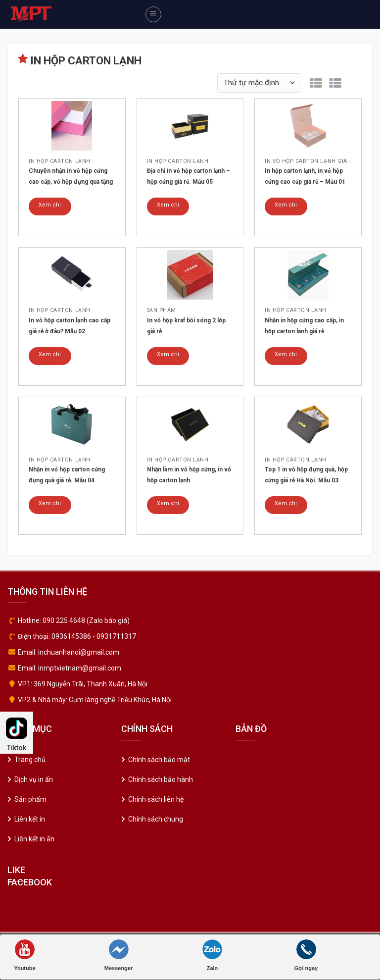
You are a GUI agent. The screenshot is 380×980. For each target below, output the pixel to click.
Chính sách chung (156, 819)
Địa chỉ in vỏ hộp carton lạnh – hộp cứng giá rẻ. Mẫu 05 (189, 176)
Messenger (119, 955)
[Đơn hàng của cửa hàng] (259, 83)
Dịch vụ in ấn (34, 779)
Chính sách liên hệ (156, 799)
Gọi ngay (306, 955)
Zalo (212, 955)
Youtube (24, 955)
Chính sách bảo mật (159, 760)
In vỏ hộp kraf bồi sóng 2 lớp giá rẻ (186, 326)
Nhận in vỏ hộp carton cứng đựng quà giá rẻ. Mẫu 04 (67, 475)
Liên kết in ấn (34, 839)
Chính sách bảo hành (161, 779)
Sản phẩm (30, 799)
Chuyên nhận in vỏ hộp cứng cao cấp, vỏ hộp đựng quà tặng (71, 176)
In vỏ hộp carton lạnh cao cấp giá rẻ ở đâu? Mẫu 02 (70, 326)
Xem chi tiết (50, 208)
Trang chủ (30, 760)
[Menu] (153, 14)
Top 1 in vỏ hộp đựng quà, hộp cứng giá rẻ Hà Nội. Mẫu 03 (306, 475)
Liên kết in (30, 819)
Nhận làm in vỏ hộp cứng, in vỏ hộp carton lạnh (189, 475)
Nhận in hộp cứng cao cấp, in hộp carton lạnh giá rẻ (304, 326)
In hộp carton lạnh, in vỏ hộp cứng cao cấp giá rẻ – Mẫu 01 (305, 176)
